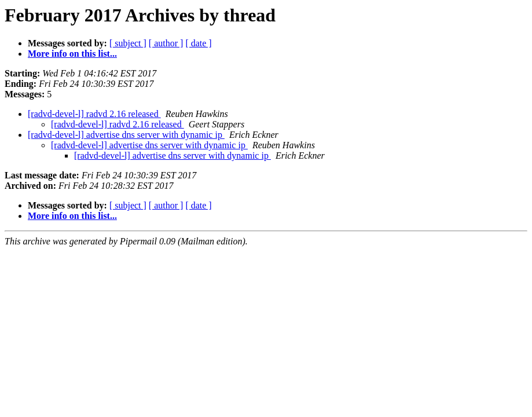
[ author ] (166, 43)
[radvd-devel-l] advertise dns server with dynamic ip (126, 135)
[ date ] (198, 43)
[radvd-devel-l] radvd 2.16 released (94, 114)
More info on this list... (72, 54)
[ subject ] (128, 43)
